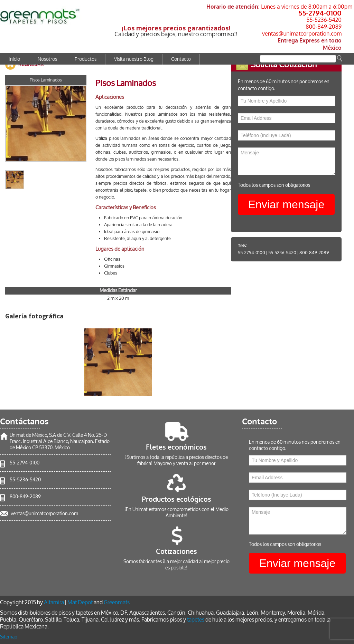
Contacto (181, 59)
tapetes (196, 620)
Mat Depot (80, 602)
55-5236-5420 (324, 20)
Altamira (54, 602)
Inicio (14, 59)
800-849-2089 (324, 27)
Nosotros (47, 59)
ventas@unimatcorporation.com (302, 33)
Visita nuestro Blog (134, 59)
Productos (86, 59)
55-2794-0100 (320, 13)
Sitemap (9, 637)
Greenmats (117, 602)
